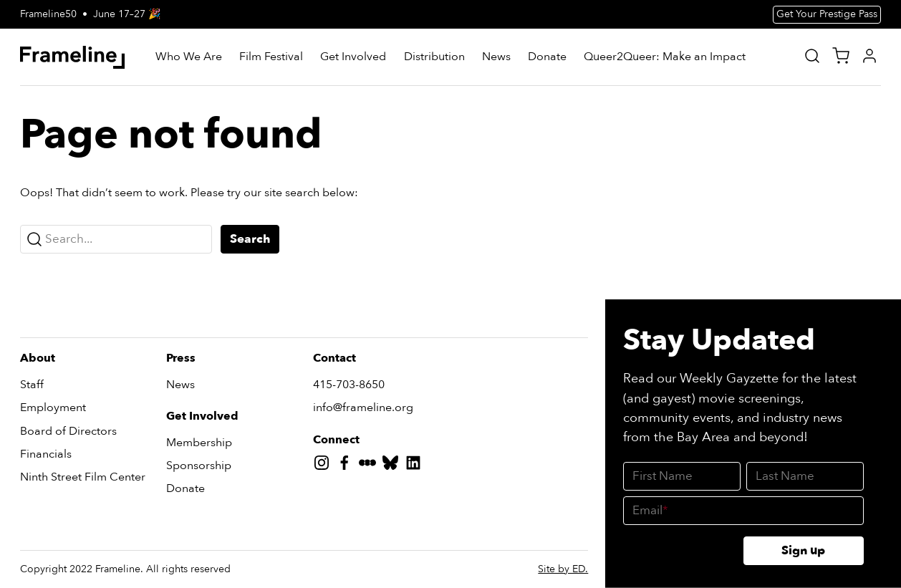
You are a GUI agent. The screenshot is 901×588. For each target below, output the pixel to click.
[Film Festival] (271, 57)
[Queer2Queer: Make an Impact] (665, 57)
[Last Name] (805, 476)
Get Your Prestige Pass (827, 14)
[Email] (743, 511)
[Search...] (116, 239)
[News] (496, 57)
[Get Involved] (353, 57)
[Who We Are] (189, 57)
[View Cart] (841, 56)
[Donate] (547, 57)
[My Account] (869, 56)
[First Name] (682, 476)
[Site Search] (812, 56)
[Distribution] (434, 57)
